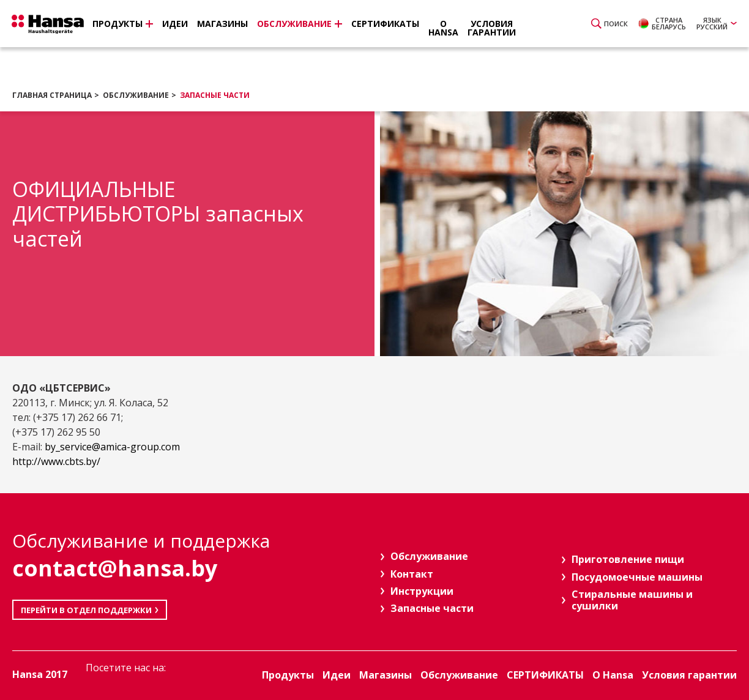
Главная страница (52, 95)
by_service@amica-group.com (112, 447)
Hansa (52, 25)
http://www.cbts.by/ (56, 461)
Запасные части (215, 95)
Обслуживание (136, 95)
